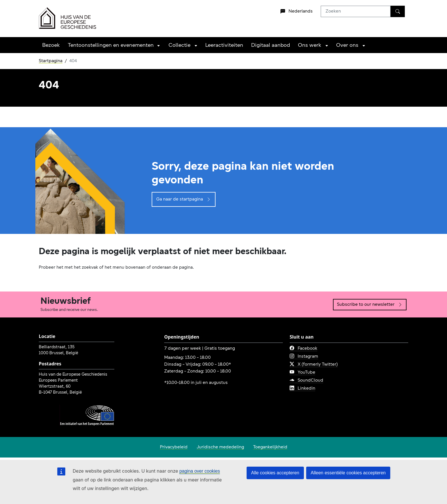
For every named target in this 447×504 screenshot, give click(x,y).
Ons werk (310, 45)
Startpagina (51, 61)
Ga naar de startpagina (184, 199)
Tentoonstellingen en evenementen (111, 45)
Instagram (304, 357)
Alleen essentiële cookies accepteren (348, 473)
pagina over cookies (200, 471)
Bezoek (51, 45)
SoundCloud (306, 380)
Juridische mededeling (220, 447)
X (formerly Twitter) (314, 365)
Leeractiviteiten (224, 45)
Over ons (347, 45)
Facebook (303, 349)
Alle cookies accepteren (275, 473)
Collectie (179, 45)
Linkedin (302, 388)
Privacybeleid (174, 447)
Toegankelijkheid (270, 447)
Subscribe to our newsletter (370, 305)
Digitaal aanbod (271, 45)
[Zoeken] (398, 11)
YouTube (302, 373)
